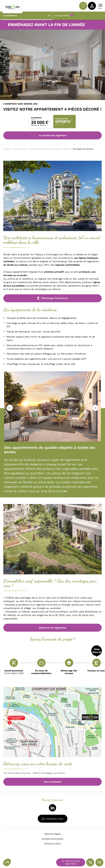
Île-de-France (20, 149)
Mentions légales (53, 834)
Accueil (7, 149)
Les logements (64, 15)
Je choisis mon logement (53, 135)
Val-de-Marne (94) (38, 149)
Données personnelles (53, 839)
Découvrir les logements (53, 628)
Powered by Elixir (52, 844)
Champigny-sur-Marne (60, 149)
